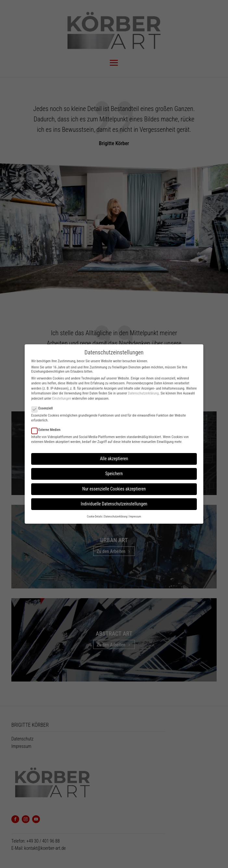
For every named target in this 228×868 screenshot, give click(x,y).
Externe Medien (49, 430)
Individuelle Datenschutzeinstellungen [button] (114, 504)
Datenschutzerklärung (143, 393)
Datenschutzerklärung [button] (116, 517)
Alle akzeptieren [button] (114, 459)
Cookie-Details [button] (95, 517)
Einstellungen (62, 399)
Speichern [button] (114, 474)
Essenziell (45, 408)
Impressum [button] (135, 517)
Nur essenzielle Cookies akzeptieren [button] (114, 489)
